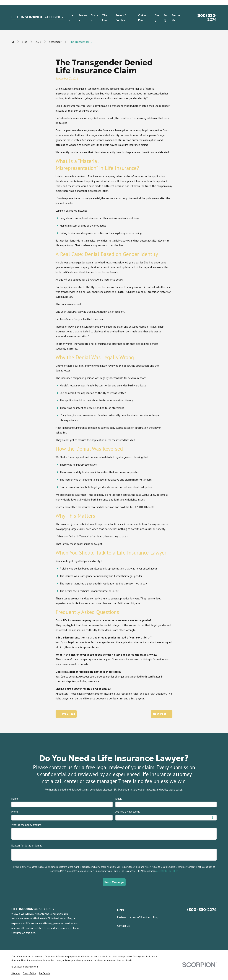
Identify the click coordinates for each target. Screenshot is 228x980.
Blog (156, 917)
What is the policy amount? (27, 825)
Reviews (122, 917)
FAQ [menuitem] (165, 18)
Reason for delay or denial (27, 846)
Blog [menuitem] (157, 18)
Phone (15, 812)
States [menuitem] (94, 18)
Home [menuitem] (72, 18)
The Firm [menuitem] (105, 18)
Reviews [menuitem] (83, 18)
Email (119, 799)
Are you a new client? (128, 812)
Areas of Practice (140, 917)
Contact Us (123, 926)
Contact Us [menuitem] (177, 18)
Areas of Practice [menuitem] (121, 18)
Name (15, 799)
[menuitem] (16, 973)
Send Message (114, 882)
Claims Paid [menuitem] (142, 18)
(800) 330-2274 (207, 18)
